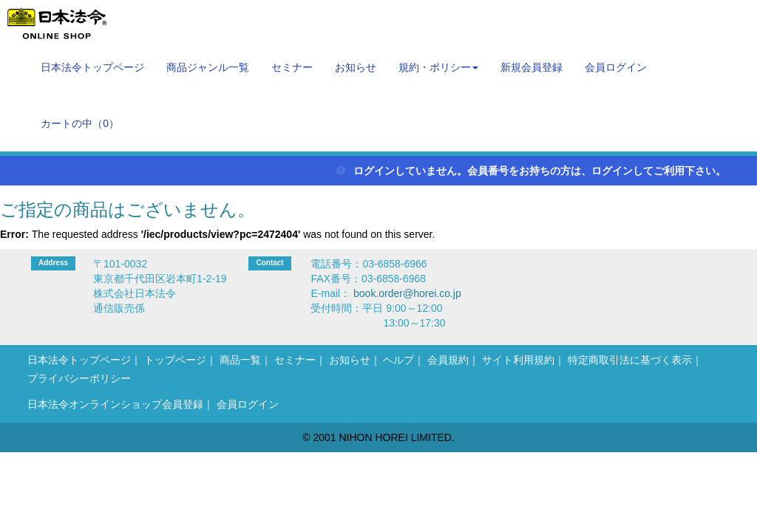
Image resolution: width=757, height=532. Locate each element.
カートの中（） (80, 123)
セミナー (292, 67)
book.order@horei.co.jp (407, 293)
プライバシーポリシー (79, 378)
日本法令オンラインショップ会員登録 (115, 404)
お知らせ (356, 67)
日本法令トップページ (92, 67)
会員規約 (448, 360)
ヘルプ (398, 360)
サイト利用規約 (518, 360)
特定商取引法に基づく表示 (630, 360)
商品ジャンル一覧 (208, 67)
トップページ (175, 360)
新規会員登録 (532, 67)
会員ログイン (616, 67)
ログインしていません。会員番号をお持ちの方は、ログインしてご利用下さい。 (531, 171)
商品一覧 (240, 360)
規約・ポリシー (438, 67)
